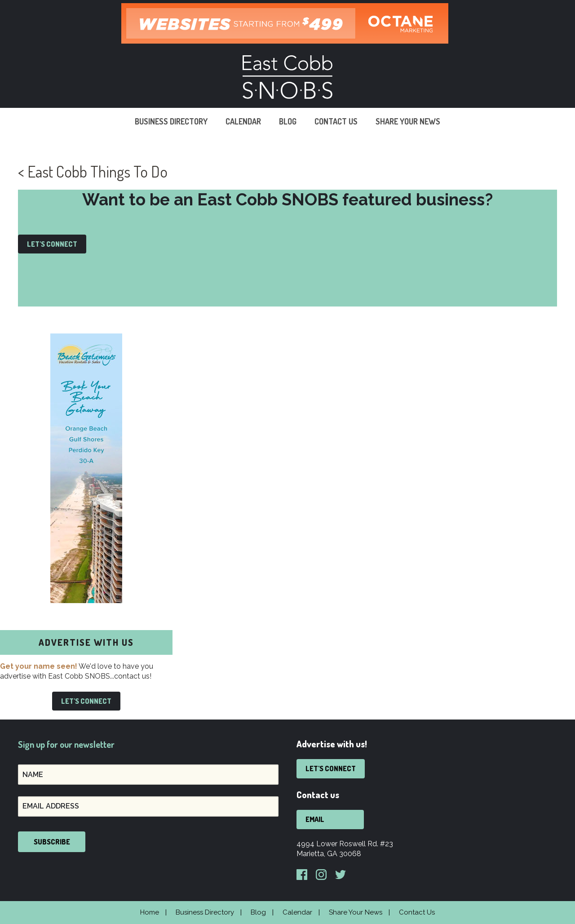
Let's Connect (52, 244)
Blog (288, 121)
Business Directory (171, 121)
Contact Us (336, 121)
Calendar (243, 121)
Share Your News (408, 121)
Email (315, 819)
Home (150, 912)
